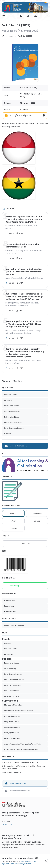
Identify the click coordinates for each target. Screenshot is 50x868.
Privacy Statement (12, 738)
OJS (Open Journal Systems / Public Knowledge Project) (19, 862)
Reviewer (8, 400)
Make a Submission (18, 446)
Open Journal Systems (14, 626)
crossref (13, 528)
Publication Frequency (14, 680)
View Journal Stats (18, 783)
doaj (13, 521)
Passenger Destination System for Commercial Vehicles (22, 246)
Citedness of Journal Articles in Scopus (21, 749)
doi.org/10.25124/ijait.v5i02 (19, 116)
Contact (8, 434)
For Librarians (10, 612)
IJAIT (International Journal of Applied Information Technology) (21, 814)
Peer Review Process (13, 674)
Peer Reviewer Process (14, 428)
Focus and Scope (12, 406)
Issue (11, 36)
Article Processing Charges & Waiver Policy (23, 744)
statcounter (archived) (20, 791)
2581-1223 (7, 825)
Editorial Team (10, 395)
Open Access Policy (13, 423)
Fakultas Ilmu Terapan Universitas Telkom (20, 762)
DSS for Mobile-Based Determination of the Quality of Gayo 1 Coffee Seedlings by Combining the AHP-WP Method (25, 296)
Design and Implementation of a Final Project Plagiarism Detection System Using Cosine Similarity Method (24, 219)
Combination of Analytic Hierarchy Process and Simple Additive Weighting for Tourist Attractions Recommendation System (25, 353)
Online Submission (12, 727)
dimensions (37, 513)
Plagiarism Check (12, 722)
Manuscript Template (13, 705)
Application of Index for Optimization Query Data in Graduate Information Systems (24, 272)
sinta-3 (13, 513)
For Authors (9, 606)
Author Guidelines (12, 411)
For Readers (10, 600)
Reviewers (9, 654)
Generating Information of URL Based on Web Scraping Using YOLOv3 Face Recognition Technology (24, 324)
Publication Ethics (12, 417)
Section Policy (10, 669)
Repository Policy (12, 696)
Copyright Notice (12, 733)
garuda (37, 521)
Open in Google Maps (12, 772)
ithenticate (25, 544)
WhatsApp (15, 586)
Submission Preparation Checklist (19, 711)
